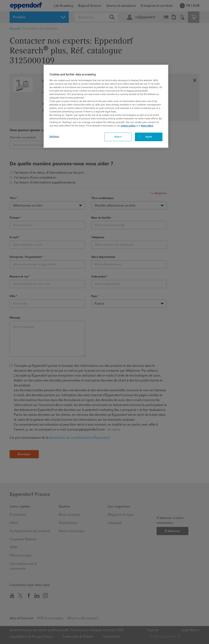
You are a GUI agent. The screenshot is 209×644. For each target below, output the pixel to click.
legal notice (147, 126)
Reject (118, 137)
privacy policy (128, 126)
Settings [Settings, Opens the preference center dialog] (54, 136)
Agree (149, 137)
